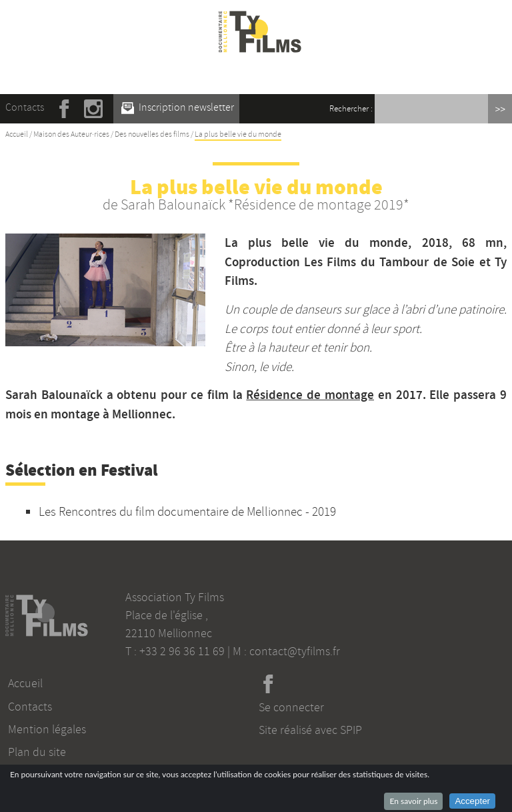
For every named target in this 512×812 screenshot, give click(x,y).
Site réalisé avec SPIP (310, 730)
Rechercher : (351, 109)
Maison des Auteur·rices (71, 134)
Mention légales (47, 729)
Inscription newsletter (178, 107)
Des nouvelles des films (152, 134)
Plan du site (37, 752)
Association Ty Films (175, 597)
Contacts (25, 107)
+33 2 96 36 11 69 (182, 651)
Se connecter (291, 707)
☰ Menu (260, 73)
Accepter (472, 801)
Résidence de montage (310, 395)
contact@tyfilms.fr (295, 651)
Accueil (17, 134)
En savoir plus (413, 801)
